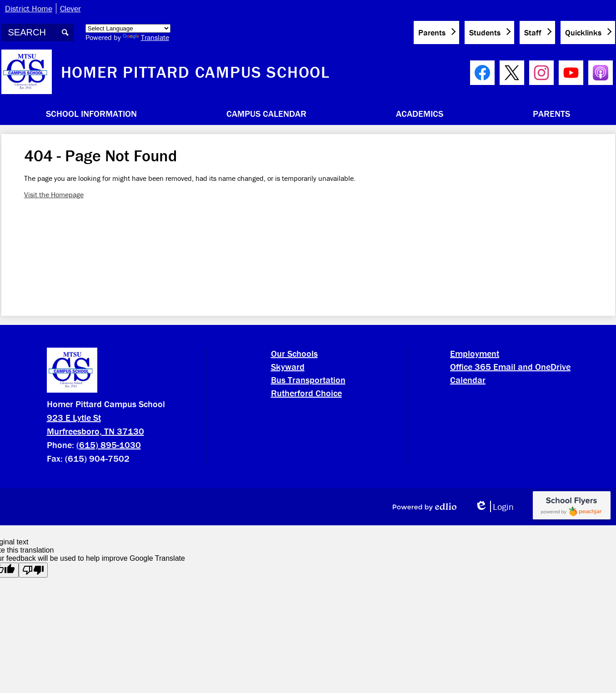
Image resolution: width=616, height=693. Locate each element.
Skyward (288, 366)
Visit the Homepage (54, 194)
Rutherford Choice (306, 393)
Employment (475, 353)
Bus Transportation (308, 380)
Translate (146, 37)
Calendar (468, 380)
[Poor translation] (33, 570)
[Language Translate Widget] (128, 28)
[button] (91, 113)
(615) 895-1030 (109, 445)
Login (494, 506)
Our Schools (294, 353)
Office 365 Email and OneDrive (510, 366)
